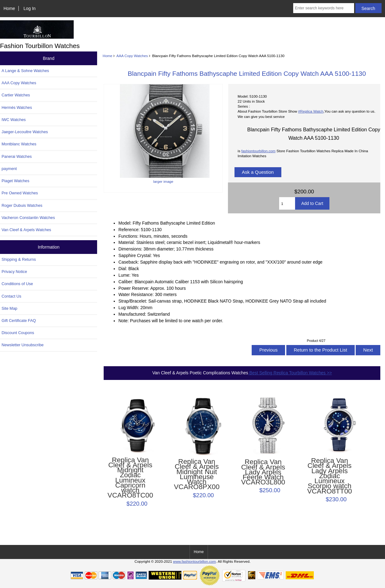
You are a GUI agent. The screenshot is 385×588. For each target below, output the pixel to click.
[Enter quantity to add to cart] (287, 203)
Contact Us (11, 296)
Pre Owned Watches (20, 193)
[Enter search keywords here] (323, 8)
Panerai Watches (17, 156)
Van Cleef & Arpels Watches (26, 230)
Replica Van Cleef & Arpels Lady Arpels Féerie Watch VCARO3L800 (263, 472)
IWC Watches (14, 120)
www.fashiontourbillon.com (194, 561)
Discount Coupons (18, 333)
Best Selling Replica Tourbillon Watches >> (290, 373)
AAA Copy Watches (132, 56)
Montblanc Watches (19, 144)
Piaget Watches (15, 181)
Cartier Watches (16, 95)
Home (9, 8)
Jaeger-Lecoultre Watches (25, 132)
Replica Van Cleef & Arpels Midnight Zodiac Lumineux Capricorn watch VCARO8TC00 (130, 478)
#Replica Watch (311, 111)
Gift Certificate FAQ (19, 321)
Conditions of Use (17, 284)
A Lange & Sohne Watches (25, 71)
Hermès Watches (17, 107)
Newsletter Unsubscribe (23, 345)
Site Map (9, 308)
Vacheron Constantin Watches (28, 218)
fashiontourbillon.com (259, 151)
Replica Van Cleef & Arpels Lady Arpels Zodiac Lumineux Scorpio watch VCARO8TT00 (330, 476)
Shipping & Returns (19, 259)
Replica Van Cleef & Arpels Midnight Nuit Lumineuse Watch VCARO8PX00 (197, 474)
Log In (30, 8)
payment (9, 169)
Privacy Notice (14, 272)
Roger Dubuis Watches (22, 205)
